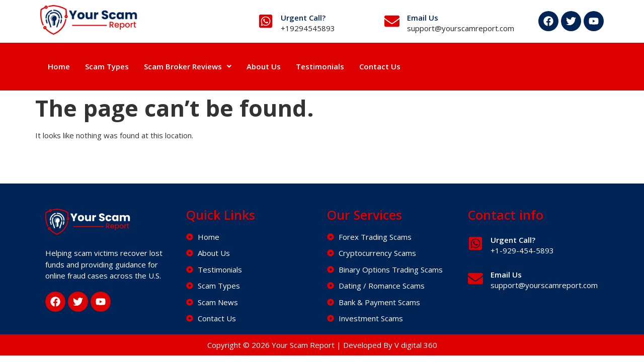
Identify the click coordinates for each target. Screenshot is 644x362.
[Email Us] (392, 21)
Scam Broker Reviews (188, 66)
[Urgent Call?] (266, 21)
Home (59, 66)
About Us (264, 66)
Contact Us (380, 66)
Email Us (423, 18)
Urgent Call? (303, 18)
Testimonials (320, 66)
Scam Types (107, 66)
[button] (188, 67)
